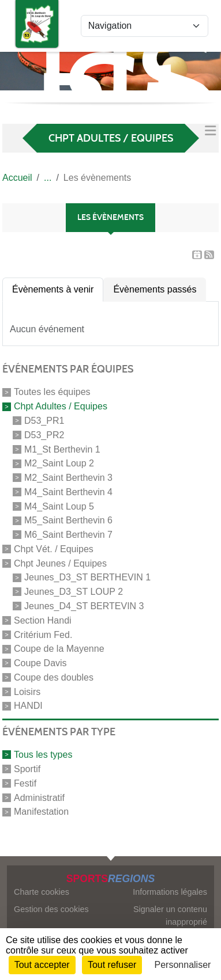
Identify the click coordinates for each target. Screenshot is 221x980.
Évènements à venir (53, 289)
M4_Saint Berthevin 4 (68, 492)
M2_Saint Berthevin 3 (68, 478)
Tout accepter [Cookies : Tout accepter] (42, 965)
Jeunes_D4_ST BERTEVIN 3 (84, 606)
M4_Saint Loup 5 (59, 506)
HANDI (28, 706)
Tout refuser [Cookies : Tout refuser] (112, 965)
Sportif (27, 769)
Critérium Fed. (43, 634)
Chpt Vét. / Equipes (54, 549)
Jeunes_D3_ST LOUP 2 (74, 592)
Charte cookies (42, 892)
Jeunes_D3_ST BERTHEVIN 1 (87, 577)
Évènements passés (155, 289)
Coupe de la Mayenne (59, 649)
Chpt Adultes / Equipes (61, 406)
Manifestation (41, 812)
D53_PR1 (44, 421)
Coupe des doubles (54, 677)
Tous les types (43, 755)
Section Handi (43, 620)
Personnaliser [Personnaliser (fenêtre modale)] (183, 965)
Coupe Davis (40, 663)
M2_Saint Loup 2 (59, 463)
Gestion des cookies (51, 909)
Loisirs (27, 691)
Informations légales (170, 892)
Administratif (39, 797)
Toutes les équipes (52, 392)
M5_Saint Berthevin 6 (68, 520)
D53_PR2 (44, 435)
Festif (25, 783)
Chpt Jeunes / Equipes (60, 563)
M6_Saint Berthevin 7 (68, 535)
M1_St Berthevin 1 (62, 449)
